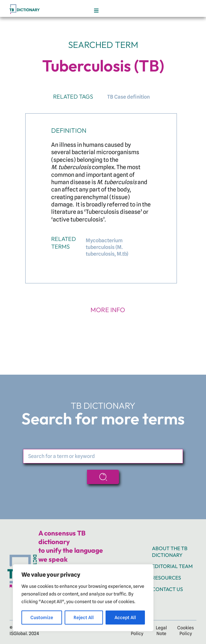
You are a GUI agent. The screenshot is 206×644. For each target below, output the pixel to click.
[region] (83, 598)
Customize (42, 618)
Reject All (84, 618)
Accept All (125, 618)
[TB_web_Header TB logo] (25, 6)
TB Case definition (128, 97)
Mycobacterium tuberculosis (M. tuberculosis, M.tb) (107, 247)
